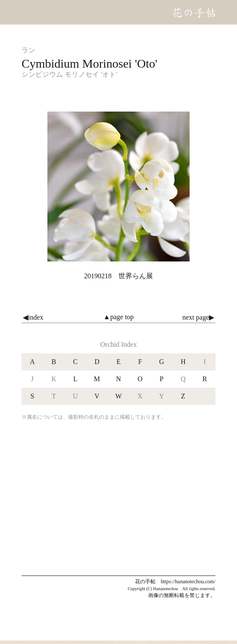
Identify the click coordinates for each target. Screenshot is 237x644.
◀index (33, 317)
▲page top (118, 317)
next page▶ (198, 317)
